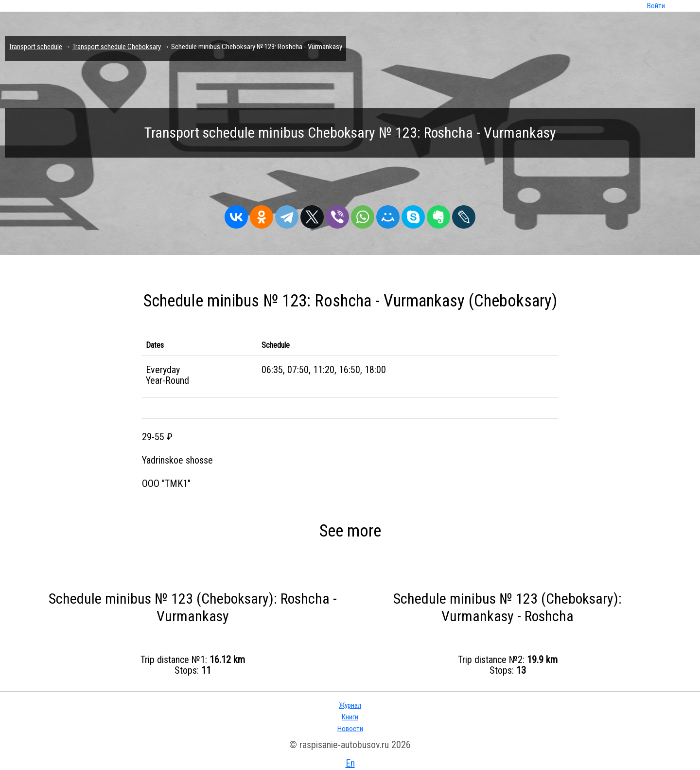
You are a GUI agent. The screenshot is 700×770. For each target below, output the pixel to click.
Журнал (350, 705)
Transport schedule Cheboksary (117, 47)
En (350, 763)
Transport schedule (35, 47)
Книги (350, 717)
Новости (350, 729)
